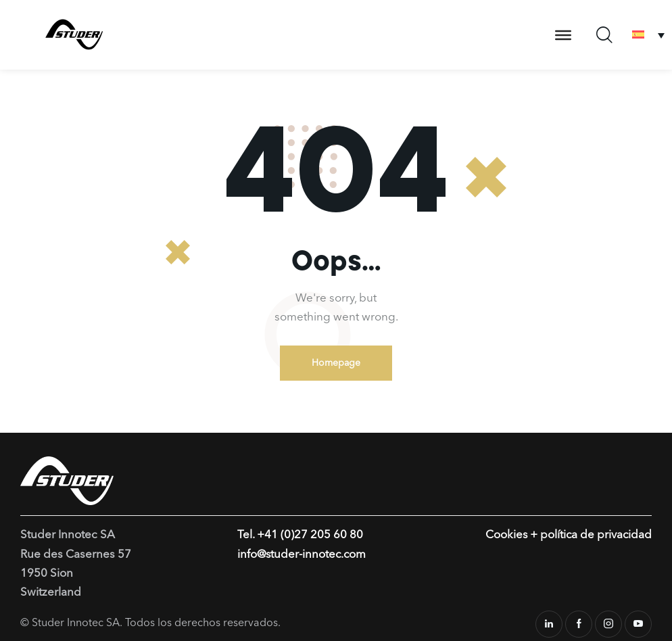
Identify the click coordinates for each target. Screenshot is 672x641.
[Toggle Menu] (563, 34)
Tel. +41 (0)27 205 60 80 (300, 536)
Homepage (336, 363)
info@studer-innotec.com (303, 555)
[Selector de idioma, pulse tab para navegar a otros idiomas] (648, 35)
